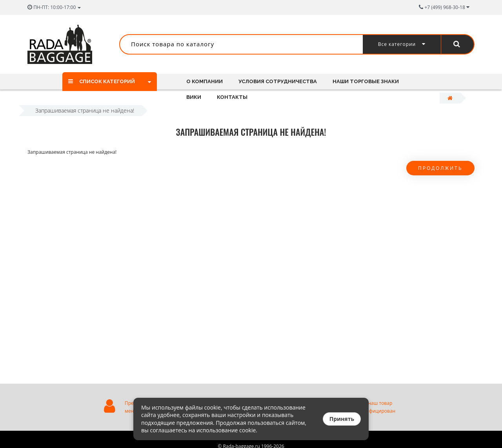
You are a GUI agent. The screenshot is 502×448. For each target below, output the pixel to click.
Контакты (233, 97)
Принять (342, 419)
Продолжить (440, 168)
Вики (194, 97)
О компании (205, 81)
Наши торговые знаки (368, 81)
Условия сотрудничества (279, 81)
